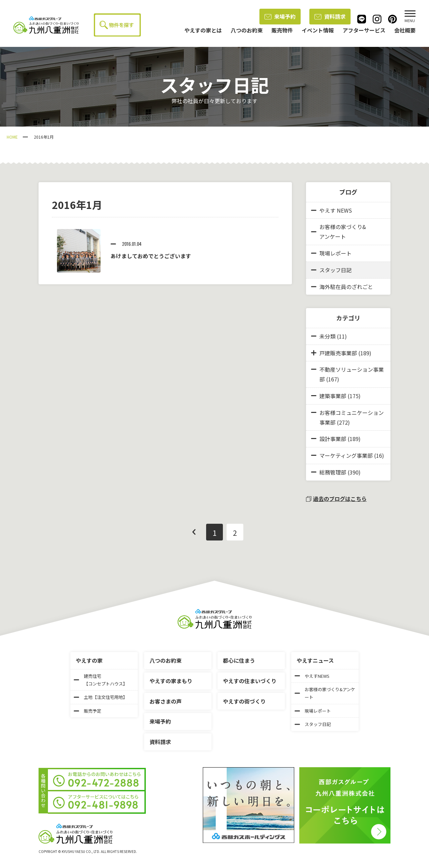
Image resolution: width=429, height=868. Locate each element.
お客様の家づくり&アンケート (339, 232)
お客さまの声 (166, 701)
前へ (194, 532)
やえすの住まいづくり (250, 681)
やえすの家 (89, 660)
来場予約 (280, 16)
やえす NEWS (331, 210)
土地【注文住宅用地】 (101, 697)
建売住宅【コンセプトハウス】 (101, 680)
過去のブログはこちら (336, 499)
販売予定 (87, 711)
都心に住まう (239, 660)
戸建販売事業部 (338, 353)
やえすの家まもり (171, 681)
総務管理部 (333, 472)
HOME (12, 137)
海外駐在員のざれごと (342, 287)
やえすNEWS (312, 676)
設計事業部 (333, 439)
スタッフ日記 (331, 270)
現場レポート (331, 253)
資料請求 (330, 16)
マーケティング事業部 (346, 455)
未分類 (327, 336)
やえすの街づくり (244, 701)
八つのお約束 (166, 660)
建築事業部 (333, 396)
